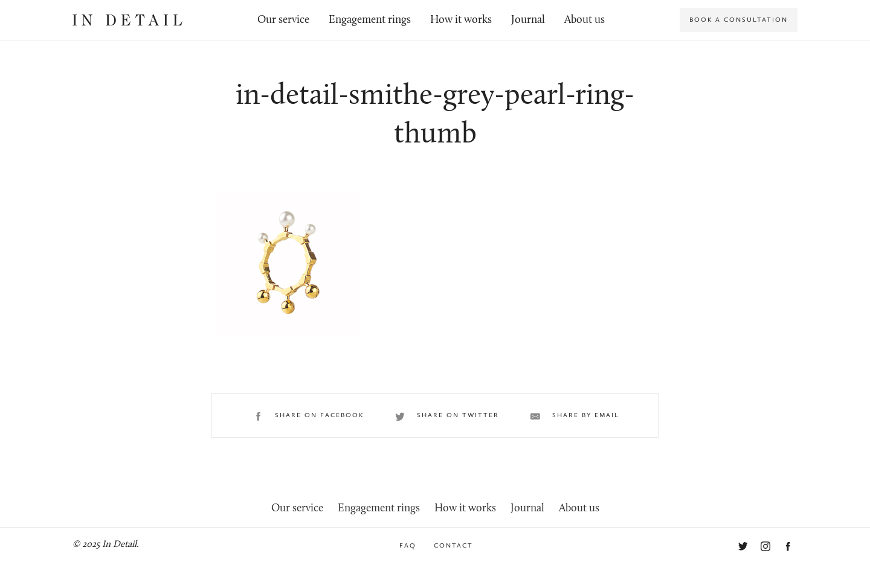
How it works (461, 20)
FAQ (408, 545)
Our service (283, 20)
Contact (453, 545)
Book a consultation (739, 20)
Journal (528, 20)
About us (585, 20)
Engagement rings (370, 20)
